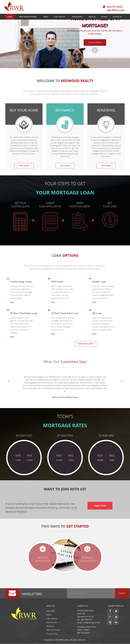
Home (10, 17)
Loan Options (59, 17)
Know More (95, 42)
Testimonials (77, 17)
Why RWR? (51, 611)
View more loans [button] (86, 344)
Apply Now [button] (100, 506)
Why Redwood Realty (28, 17)
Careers (104, 17)
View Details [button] (24, 166)
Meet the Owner (53, 630)
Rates (46, 17)
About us (92, 17)
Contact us (117, 17)
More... (13, 302)
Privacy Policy (52, 634)
